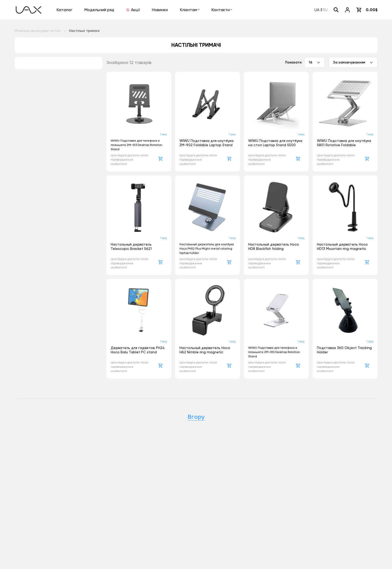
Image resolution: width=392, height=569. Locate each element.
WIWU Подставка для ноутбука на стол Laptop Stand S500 (275, 143)
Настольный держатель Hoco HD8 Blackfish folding (274, 246)
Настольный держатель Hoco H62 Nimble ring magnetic (205, 350)
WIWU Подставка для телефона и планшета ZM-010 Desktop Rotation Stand (274, 352)
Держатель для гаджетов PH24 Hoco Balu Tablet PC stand (138, 350)
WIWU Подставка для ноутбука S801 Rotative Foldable (344, 143)
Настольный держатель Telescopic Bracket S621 (131, 246)
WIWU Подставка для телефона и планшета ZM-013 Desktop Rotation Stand (136, 145)
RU (325, 10)
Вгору (196, 417)
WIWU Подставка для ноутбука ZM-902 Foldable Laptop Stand (206, 143)
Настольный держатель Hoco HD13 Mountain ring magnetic (342, 246)
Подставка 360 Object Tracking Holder (344, 350)
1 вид (163, 134)
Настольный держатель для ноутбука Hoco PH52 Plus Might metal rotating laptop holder (207, 249)
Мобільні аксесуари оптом (38, 31)
